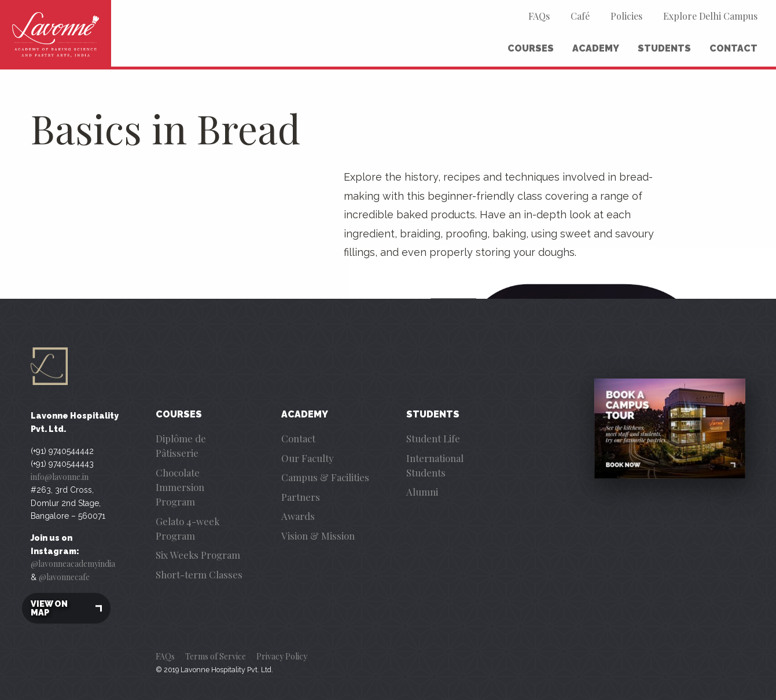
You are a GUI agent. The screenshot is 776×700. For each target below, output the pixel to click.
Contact (733, 48)
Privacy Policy (282, 656)
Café (580, 16)
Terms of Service (216, 656)
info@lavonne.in (60, 477)
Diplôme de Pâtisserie (181, 446)
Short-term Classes (199, 574)
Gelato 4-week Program (187, 528)
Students (664, 48)
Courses (531, 48)
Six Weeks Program (198, 555)
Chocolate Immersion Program (180, 487)
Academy (596, 48)
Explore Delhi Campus (710, 16)
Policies (626, 16)
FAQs (539, 16)
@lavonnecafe (64, 577)
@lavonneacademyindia (73, 564)
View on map (66, 608)
